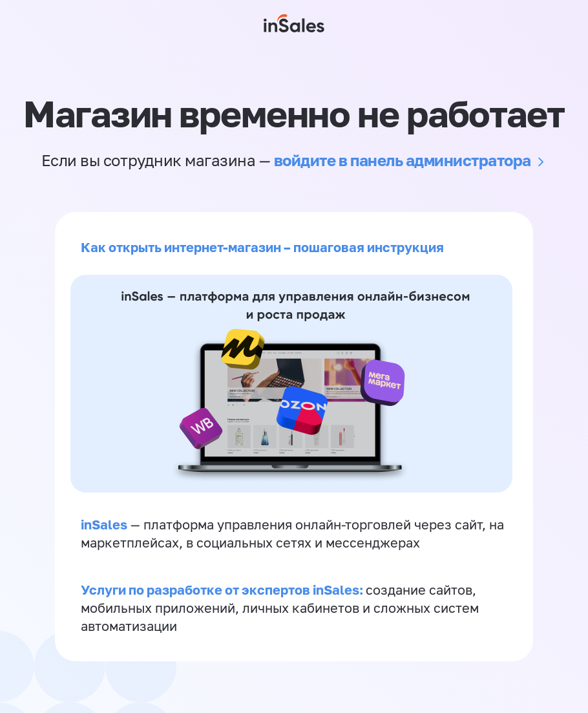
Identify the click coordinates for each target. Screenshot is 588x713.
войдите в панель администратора (403, 160)
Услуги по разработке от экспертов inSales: (223, 590)
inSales (104, 524)
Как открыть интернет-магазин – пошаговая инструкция (262, 247)
